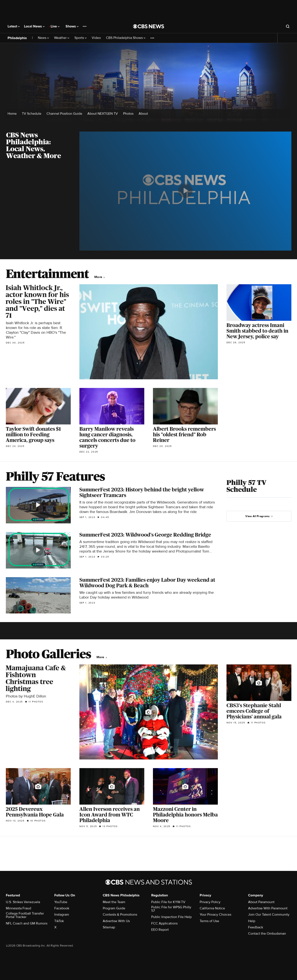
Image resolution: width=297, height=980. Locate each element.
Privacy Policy (210, 902)
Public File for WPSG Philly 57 (171, 909)
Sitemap (109, 927)
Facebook (62, 908)
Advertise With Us (116, 921)
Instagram (62, 915)
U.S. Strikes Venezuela (23, 902)
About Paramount (261, 902)
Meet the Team (114, 902)
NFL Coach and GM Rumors (27, 923)
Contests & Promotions (120, 915)
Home (12, 114)
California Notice (212, 908)
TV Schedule (32, 114)
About (143, 114)
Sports (80, 38)
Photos (128, 114)
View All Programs (259, 516)
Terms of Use (209, 921)
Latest (14, 26)
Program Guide (114, 908)
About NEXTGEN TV (103, 114)
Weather (62, 38)
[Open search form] (288, 26)
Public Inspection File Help (171, 917)
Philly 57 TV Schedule (246, 486)
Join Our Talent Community (269, 915)
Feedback (256, 927)
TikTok (59, 921)
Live (55, 26)
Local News (34, 26)
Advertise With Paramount (268, 908)
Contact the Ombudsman (267, 934)
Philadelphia (17, 38)
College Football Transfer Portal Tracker (25, 915)
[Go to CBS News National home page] (149, 26)
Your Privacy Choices (215, 915)
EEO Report (160, 930)
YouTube (61, 902)
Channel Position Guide (64, 114)
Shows (72, 26)
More (100, 277)
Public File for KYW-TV (168, 902)
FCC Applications (164, 923)
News (43, 38)
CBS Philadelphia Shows (126, 38)
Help (252, 921)
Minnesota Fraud (18, 908)
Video (96, 38)
